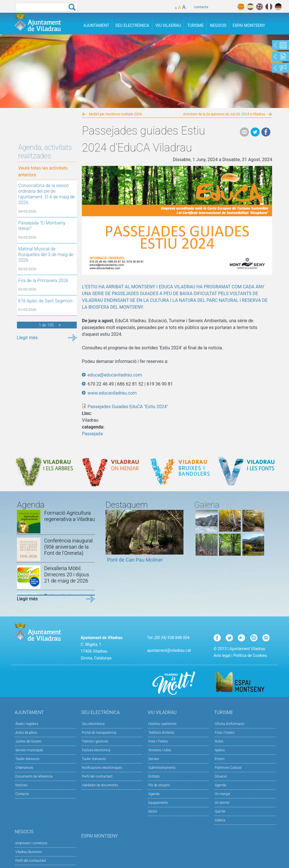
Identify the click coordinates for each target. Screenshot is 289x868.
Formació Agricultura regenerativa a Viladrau (69, 516)
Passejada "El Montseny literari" (42, 226)
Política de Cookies (250, 655)
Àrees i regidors (27, 724)
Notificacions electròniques (102, 768)
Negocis (218, 25)
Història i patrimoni (162, 724)
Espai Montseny (249, 25)
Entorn (220, 759)
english (260, 7)
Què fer (220, 811)
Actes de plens (26, 733)
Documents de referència (34, 776)
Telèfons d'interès (161, 733)
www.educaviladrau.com (112, 393)
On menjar (222, 794)
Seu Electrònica (132, 25)
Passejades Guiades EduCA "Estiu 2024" (128, 407)
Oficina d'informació (230, 724)
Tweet (255, 132)
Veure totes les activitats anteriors (43, 171)
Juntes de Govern (29, 741)
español (250, 7)
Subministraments (162, 768)
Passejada (92, 434)
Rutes (219, 741)
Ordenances (24, 768)
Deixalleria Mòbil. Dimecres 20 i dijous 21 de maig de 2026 (66, 574)
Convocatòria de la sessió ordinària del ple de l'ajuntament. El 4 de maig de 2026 (47, 194)
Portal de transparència (99, 733)
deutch (278, 7)
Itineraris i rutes (160, 750)
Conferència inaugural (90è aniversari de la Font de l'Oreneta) (68, 547)
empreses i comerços (31, 843)
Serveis (154, 759)
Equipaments (158, 803)
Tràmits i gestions (95, 741)
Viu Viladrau (168, 25)
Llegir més (27, 338)
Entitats (154, 776)
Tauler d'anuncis (28, 759)
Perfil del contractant (97, 776)
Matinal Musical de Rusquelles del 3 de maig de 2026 (46, 255)
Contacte (22, 794)
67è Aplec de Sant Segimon (45, 301)
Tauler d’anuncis (94, 759)
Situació (221, 776)
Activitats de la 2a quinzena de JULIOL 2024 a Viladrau (224, 114)
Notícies (22, 785)
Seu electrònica (93, 724)
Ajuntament (96, 25)
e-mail (244, 132)
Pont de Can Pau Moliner (135, 560)
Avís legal (222, 655)
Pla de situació (159, 785)
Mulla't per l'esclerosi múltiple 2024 (115, 114)
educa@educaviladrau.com (115, 375)
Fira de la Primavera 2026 (43, 281)
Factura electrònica (96, 750)
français (269, 7)
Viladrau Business (29, 852)
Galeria (220, 820)
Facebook (266, 132)
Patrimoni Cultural (228, 768)
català (241, 7)
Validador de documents (100, 785)
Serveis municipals (29, 750)
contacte (201, 7)
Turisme (195, 25)
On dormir (222, 803)
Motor (153, 811)
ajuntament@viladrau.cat (169, 650)
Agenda (154, 794)
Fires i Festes (158, 741)
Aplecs (220, 750)
